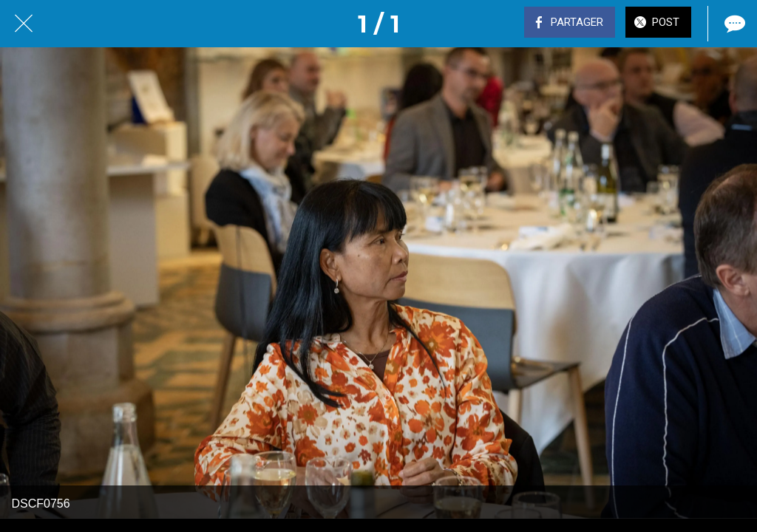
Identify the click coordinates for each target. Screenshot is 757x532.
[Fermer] (24, 24)
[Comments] (733, 24)
